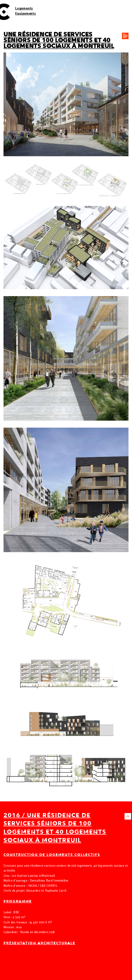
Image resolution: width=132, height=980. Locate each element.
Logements (24, 9)
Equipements (26, 14)
